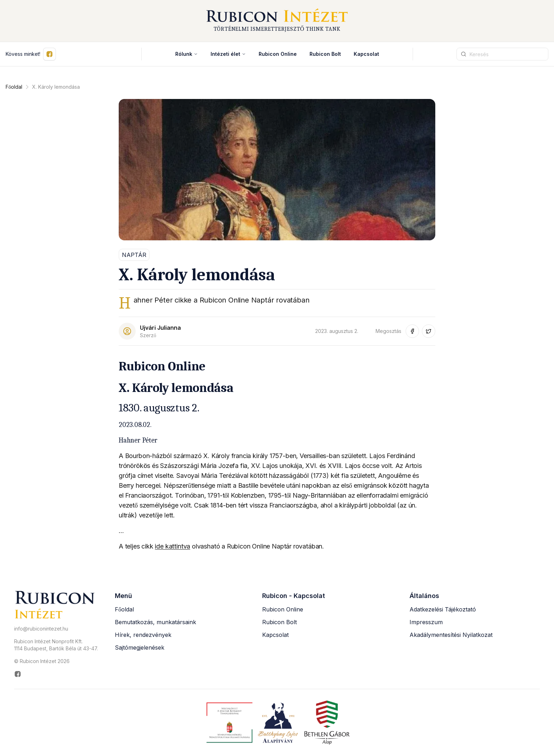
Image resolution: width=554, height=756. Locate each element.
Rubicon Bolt (279, 622)
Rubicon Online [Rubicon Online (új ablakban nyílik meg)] (278, 54)
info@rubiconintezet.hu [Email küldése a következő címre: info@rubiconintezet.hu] (41, 629)
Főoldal (14, 87)
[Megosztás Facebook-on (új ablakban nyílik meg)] (412, 331)
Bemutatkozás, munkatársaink (155, 622)
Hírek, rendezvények (143, 635)
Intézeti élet (228, 54)
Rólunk (187, 54)
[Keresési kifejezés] (502, 54)
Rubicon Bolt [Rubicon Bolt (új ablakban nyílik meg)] (325, 54)
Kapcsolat (366, 54)
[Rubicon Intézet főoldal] (277, 21)
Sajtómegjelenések (140, 647)
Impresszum (426, 622)
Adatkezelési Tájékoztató (443, 609)
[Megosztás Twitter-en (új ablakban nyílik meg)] (429, 331)
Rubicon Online (283, 609)
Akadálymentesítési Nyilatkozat (451, 635)
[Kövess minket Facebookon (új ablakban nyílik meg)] (49, 54)
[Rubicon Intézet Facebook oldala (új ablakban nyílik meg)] (56, 674)
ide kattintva (172, 546)
